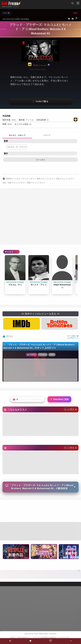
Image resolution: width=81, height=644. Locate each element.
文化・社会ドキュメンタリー (14, 183)
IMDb (41, 634)
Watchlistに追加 (59, 399)
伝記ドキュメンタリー (65, 179)
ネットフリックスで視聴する (40, 102)
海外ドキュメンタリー (46, 179)
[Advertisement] (40, 511)
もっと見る (70, 409)
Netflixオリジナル (13, 179)
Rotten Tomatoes (50, 634)
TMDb (36, 634)
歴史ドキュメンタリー (36, 183)
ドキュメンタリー (29, 179)
